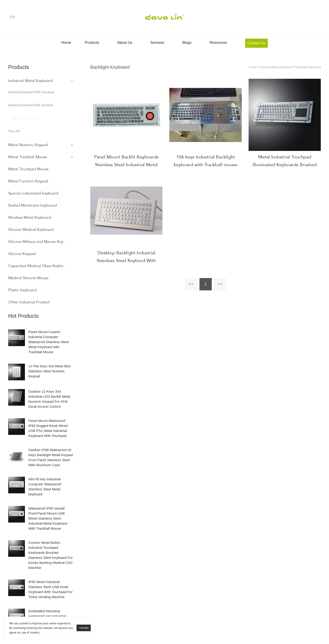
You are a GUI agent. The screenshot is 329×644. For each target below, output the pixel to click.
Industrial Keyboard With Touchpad (31, 92)
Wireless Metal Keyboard (30, 217)
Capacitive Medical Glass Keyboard (38, 266)
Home (66, 43)
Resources (218, 43)
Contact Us (256, 43)
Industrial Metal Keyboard (30, 81)
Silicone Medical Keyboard (31, 230)
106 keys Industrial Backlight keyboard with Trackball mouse (206, 161)
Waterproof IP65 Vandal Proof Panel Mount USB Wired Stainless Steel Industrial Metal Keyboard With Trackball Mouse (48, 518)
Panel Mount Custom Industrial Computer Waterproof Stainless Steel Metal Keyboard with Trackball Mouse (49, 342)
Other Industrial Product (29, 302)
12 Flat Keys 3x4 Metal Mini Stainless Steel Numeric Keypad (49, 371)
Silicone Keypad (22, 254)
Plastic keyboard (22, 290)
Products (92, 43)
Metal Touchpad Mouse (28, 169)
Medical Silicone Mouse (28, 278)
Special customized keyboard (33, 193)
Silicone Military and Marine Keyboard (38, 242)
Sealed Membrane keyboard (32, 205)
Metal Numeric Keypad (28, 145)
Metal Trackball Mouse (28, 157)
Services (157, 43)
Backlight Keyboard (25, 118)
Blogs (187, 43)
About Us (125, 43)
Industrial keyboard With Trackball (31, 105)
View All (14, 131)
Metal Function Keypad (28, 181)
